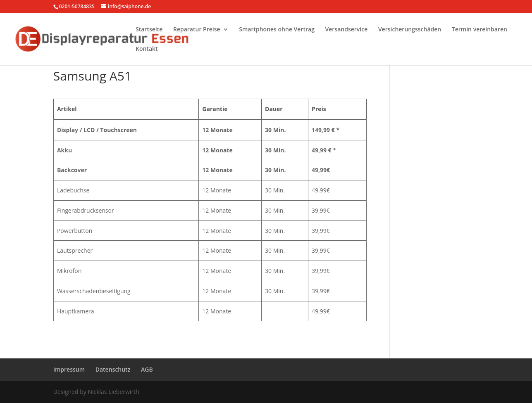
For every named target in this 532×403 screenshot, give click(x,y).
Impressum (69, 369)
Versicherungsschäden (410, 30)
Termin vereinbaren (480, 30)
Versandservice (347, 30)
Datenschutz (113, 369)
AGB (147, 369)
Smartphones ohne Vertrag (277, 30)
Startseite (149, 30)
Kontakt (147, 49)
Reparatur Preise (197, 30)
